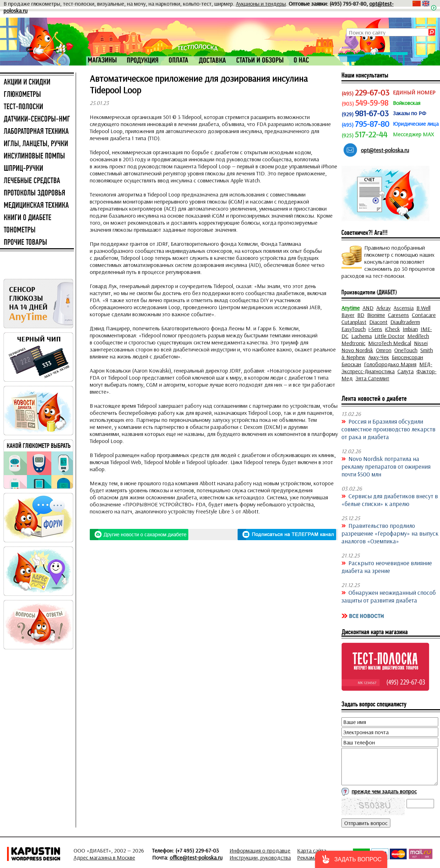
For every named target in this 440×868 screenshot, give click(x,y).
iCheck (392, 329)
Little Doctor (389, 336)
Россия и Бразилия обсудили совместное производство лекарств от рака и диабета (388, 429)
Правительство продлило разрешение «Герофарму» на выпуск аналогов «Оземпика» (390, 533)
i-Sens (375, 329)
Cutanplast (354, 322)
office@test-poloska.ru (196, 857)
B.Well (423, 308)
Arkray (384, 308)
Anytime (351, 308)
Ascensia (404, 308)
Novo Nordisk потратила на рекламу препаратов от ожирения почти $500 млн (386, 466)
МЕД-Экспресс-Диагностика (387, 368)
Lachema (362, 336)
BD (361, 315)
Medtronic (353, 343)
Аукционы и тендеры (261, 4)
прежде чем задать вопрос (384, 791)
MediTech (418, 336)
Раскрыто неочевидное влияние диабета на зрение (387, 567)
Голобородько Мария (390, 364)
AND (368, 308)
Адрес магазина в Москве (104, 857)
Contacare (424, 315)
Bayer (348, 315)
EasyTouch (354, 329)
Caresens (398, 315)
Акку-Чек (379, 357)
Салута (406, 371)
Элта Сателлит (372, 378)
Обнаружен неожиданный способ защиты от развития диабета (389, 596)
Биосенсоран (407, 357)
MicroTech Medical (390, 343)
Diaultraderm (405, 322)
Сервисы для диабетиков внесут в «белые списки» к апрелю (390, 500)
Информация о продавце (260, 850)
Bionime (376, 315)
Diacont (378, 322)
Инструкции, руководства (260, 857)
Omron (384, 350)
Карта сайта (312, 850)
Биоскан (351, 364)
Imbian (410, 329)
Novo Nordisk (357, 350)
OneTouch (406, 350)
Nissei (421, 343)
